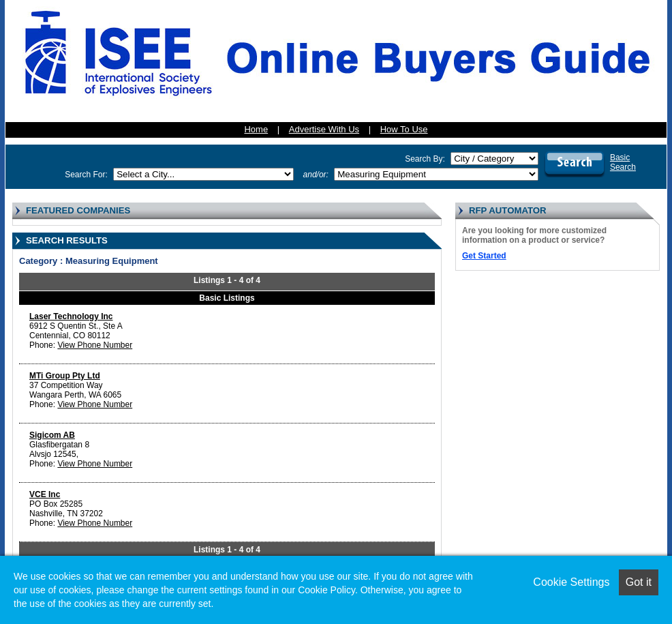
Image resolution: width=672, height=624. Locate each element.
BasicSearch (623, 162)
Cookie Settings (571, 582)
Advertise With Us (324, 129)
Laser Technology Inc (71, 316)
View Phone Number (95, 345)
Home (256, 129)
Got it (639, 582)
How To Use (404, 129)
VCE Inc (45, 494)
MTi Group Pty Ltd (65, 376)
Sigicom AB (52, 435)
